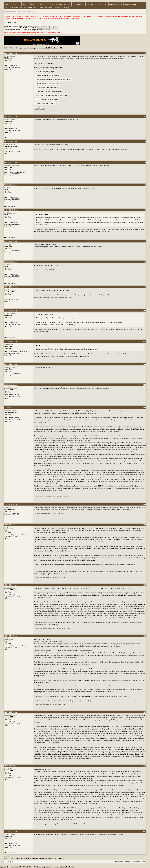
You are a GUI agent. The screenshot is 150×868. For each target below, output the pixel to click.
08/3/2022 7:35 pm (11, 262)
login (28, 11)
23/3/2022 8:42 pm (11, 341)
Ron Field (8, 244)
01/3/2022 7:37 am (10, 162)
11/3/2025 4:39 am (10, 525)
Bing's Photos (46, 30)
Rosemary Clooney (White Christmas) (48, 91)
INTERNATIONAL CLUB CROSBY (59, 4)
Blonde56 (8, 507)
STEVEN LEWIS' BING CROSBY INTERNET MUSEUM (21, 8)
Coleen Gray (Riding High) (45, 72)
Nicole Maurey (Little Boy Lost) (46, 87)
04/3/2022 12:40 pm (11, 210)
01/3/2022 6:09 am (10, 141)
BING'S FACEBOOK (130, 4)
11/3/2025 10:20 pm (11, 766)
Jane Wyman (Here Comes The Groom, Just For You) (53, 80)
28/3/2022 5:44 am (10, 364)
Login (42, 4)
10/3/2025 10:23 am (11, 385)
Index (6, 4)
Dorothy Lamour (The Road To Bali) (48, 84)
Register (25, 4)
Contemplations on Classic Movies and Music (45, 26)
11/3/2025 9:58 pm (10, 712)
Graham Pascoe (10, 367)
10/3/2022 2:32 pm (11, 310)
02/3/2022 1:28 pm (11, 185)
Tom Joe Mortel (10, 290)
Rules (33, 4)
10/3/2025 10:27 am (11, 407)
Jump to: (27, 862)
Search (15, 4)
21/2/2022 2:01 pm (11, 53)
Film (12, 48)
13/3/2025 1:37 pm (11, 831)
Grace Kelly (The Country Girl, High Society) (51, 95)
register (34, 11)
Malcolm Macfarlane (12, 165)
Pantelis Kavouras (11, 388)
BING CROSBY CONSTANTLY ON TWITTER (53, 8)
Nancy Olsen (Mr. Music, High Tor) (47, 76)
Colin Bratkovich (10, 144)
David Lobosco (10, 56)
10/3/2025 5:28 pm (11, 504)
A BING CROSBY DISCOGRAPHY (97, 4)
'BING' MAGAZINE (78, 4)
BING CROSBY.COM (116, 4)
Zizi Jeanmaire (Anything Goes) (46, 99)
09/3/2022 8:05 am (10, 287)
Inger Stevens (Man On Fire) (45, 103)
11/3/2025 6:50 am (10, 585)
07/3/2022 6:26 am (10, 241)
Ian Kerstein (9, 344)
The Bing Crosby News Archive (48, 28)
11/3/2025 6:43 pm (10, 636)
